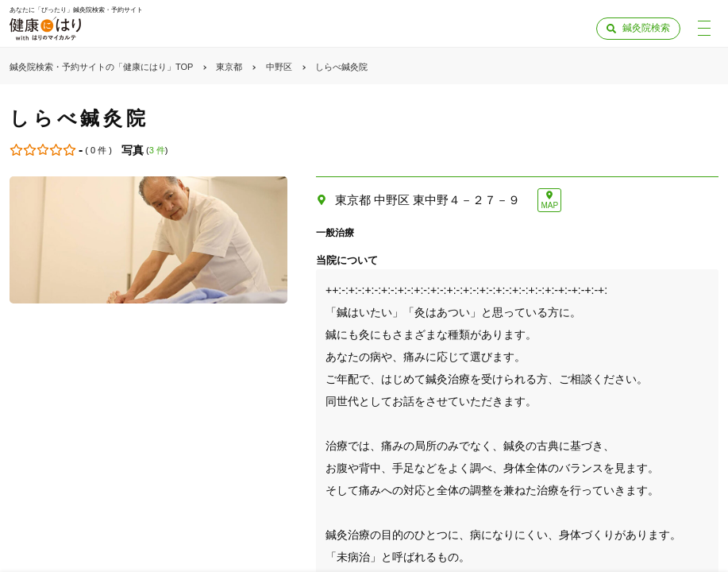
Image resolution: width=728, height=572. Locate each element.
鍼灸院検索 (646, 28)
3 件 (157, 150)
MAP (549, 205)
